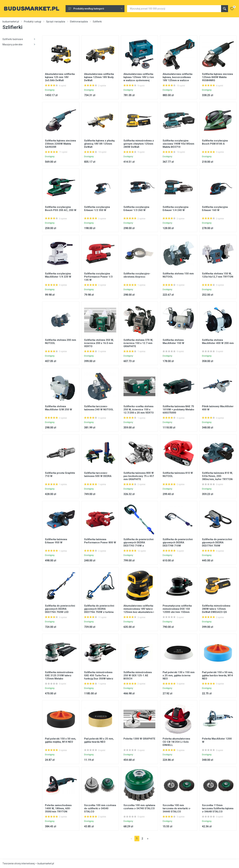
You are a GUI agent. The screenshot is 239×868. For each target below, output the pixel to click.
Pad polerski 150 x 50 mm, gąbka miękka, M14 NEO (60, 740)
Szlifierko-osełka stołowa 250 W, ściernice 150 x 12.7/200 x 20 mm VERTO (139, 410)
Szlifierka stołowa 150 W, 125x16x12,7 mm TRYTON (218, 275)
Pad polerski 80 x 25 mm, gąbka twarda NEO (99, 740)
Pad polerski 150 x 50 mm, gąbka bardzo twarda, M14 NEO (218, 675)
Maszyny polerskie (19, 44)
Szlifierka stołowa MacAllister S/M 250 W (59, 408)
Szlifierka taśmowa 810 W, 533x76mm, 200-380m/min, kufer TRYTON (217, 476)
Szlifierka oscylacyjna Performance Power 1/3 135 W (98, 277)
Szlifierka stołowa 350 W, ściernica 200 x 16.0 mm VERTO (99, 343)
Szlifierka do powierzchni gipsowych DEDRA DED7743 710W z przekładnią (139, 544)
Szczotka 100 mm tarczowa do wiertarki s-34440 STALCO (177, 808)
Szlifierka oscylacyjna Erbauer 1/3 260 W (136, 209)
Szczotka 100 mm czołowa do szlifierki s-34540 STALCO (100, 808)
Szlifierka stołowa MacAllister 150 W (173, 342)
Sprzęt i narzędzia (56, 22)
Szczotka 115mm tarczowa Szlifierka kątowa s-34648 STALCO (218, 808)
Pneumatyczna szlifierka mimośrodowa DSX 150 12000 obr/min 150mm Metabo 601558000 (177, 610)
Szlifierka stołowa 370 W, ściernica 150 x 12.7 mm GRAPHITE (138, 343)
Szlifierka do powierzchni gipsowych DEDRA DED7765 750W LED (60, 609)
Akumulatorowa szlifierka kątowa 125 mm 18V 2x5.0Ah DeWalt (60, 77)
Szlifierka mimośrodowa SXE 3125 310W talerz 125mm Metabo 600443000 (59, 677)
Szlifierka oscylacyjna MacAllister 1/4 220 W (58, 275)
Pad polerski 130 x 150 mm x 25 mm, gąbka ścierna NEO (179, 675)
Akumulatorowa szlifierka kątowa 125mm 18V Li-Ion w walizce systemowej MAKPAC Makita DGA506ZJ (139, 80)
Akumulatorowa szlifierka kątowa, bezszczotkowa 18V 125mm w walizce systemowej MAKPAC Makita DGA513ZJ (178, 80)
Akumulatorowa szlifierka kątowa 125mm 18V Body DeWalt (99, 77)
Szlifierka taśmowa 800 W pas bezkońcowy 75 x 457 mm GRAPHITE (139, 476)
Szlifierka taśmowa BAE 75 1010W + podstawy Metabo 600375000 (178, 410)
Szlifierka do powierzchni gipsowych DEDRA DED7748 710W (178, 542)
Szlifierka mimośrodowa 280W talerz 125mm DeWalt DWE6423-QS (216, 609)
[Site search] (174, 9)
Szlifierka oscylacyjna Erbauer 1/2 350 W (97, 209)
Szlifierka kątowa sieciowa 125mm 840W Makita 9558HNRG (217, 77)
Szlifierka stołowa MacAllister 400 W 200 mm (218, 342)
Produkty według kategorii (95, 9)
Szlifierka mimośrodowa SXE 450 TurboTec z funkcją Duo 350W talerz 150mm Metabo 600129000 (99, 679)
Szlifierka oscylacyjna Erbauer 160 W (215, 209)
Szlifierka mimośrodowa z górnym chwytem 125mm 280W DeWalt (139, 144)
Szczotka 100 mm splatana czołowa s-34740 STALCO (139, 807)
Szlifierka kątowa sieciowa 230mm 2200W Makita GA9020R (60, 144)
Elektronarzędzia (79, 22)
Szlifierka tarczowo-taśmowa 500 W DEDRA (98, 475)
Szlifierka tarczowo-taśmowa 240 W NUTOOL (99, 408)
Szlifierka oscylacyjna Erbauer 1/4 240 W (176, 209)
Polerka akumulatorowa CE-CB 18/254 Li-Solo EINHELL (176, 742)
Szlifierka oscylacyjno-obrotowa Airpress (137, 275)
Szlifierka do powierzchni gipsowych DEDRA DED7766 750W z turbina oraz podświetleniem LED (99, 610)
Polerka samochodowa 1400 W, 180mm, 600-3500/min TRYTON (58, 808)
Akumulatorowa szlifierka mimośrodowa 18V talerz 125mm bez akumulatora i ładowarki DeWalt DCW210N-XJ (139, 612)
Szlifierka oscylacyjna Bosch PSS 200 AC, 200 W (61, 209)
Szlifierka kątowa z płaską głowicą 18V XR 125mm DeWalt (99, 144)
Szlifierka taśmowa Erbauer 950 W (56, 541)
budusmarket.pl (11, 22)
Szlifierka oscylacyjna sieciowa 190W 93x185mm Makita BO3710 (178, 144)
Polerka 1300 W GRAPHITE (139, 739)
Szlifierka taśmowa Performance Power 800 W (100, 541)
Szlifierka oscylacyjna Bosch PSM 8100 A (215, 142)
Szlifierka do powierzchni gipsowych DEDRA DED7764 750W (217, 542)
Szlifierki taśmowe (19, 39)
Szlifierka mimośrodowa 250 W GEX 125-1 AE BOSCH (138, 675)
